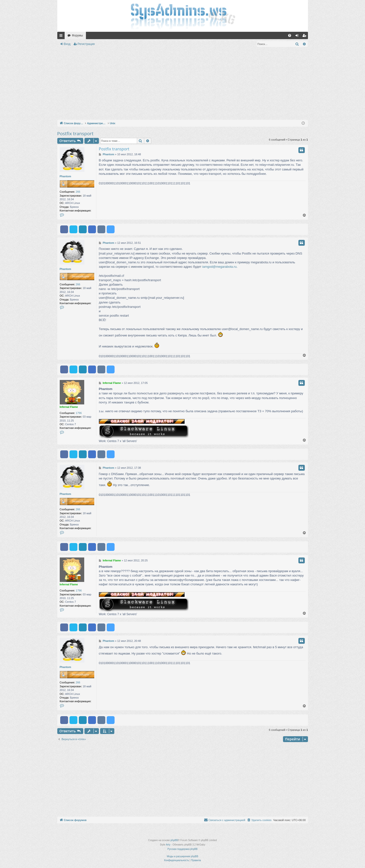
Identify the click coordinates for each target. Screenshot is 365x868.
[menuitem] (290, 35)
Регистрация (86, 44)
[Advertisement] (183, 84)
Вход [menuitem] (298, 36)
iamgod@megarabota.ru (219, 267)
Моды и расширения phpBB (182, 856)
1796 (79, 413)
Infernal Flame (69, 407)
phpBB (174, 840)
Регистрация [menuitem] (305, 36)
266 (78, 192)
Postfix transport (75, 134)
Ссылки (62, 36)
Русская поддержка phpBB (182, 849)
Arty (168, 845)
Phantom (65, 176)
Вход (67, 44)
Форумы (77, 35)
